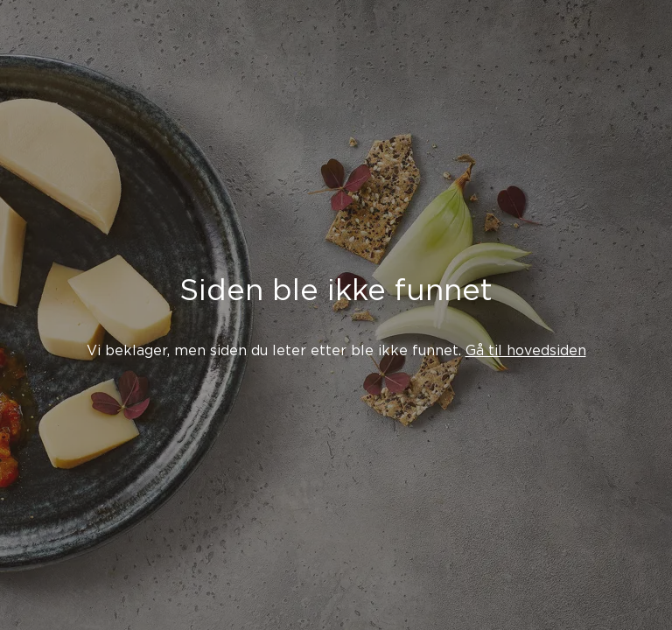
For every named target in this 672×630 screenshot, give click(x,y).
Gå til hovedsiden (526, 350)
